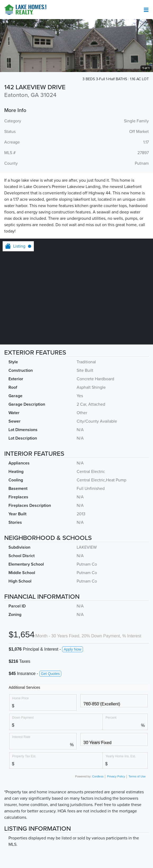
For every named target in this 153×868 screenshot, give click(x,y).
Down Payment (23, 717)
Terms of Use (137, 776)
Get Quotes (50, 674)
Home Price (20, 698)
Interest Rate (21, 737)
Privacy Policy (116, 776)
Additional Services (24, 687)
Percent (111, 717)
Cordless (98, 776)
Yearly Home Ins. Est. (121, 756)
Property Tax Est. (24, 756)
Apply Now (73, 649)
